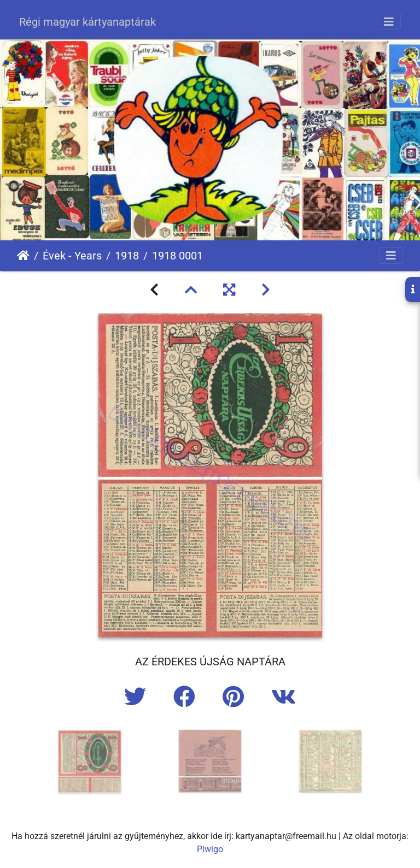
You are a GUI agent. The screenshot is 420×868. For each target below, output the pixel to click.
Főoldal (23, 256)
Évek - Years (72, 256)
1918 (127, 256)
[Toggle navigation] (389, 22)
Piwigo (210, 849)
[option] (90, 761)
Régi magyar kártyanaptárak (87, 22)
